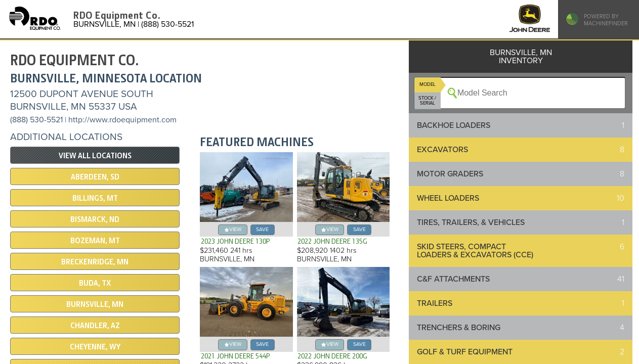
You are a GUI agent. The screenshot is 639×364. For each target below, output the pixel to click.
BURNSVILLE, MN (95, 304)
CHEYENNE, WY (95, 347)
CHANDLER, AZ (95, 326)
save (262, 229)
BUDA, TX (95, 283)
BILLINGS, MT (95, 198)
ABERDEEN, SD (95, 177)
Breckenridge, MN (95, 262)
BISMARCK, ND (95, 219)
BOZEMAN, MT (95, 241)
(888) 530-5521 (36, 120)
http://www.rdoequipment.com (122, 120)
